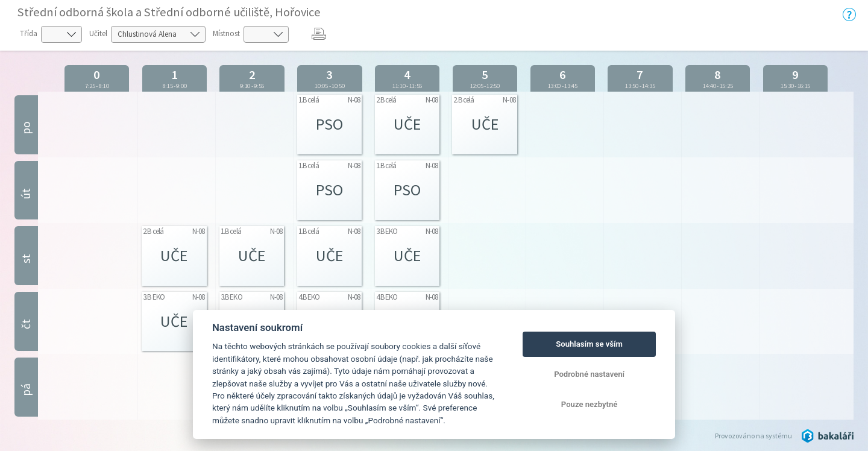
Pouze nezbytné (590, 404)
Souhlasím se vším (589, 344)
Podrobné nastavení (589, 374)
